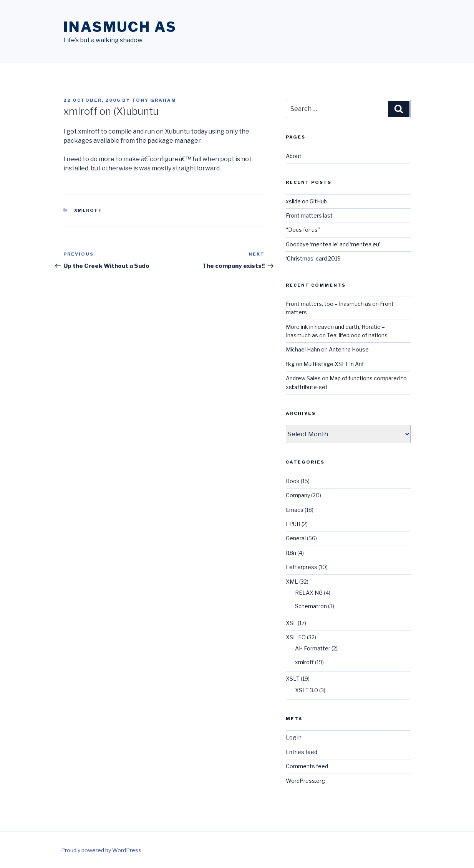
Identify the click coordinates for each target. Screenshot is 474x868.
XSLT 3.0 (307, 690)
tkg (290, 364)
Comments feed (307, 766)
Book (293, 481)
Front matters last (309, 215)
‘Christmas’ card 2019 (313, 258)
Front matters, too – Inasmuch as (328, 304)
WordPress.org (305, 781)
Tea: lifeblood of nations (357, 335)
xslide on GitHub (306, 201)
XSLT (293, 679)
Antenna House (349, 349)
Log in (294, 737)
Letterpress (302, 567)
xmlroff (88, 210)
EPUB (293, 524)
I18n (291, 553)
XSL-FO (296, 637)
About (294, 156)
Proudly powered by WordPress (101, 850)
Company (298, 495)
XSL (291, 623)
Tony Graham (154, 100)
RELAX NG (309, 593)
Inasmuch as (120, 27)
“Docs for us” (303, 230)
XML (292, 582)
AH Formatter (313, 648)
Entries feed (302, 752)
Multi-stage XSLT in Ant (334, 364)
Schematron (311, 606)
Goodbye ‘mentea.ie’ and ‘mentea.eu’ (333, 244)
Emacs (295, 510)
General (296, 538)
